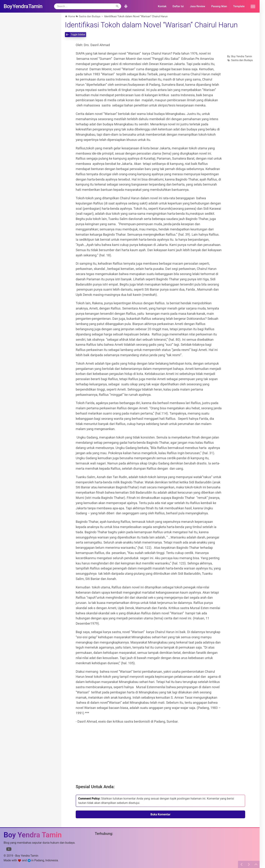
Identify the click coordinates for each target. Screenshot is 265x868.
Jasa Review (197, 6)
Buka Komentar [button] (161, 814)
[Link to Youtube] (9, 850)
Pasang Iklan (219, 6)
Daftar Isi (178, 6)
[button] (252, 6)
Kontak (162, 6)
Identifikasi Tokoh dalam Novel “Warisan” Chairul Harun (151, 25)
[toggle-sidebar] (76, 35)
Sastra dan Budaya (242, 60)
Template (239, 6)
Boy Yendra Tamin (242, 56)
